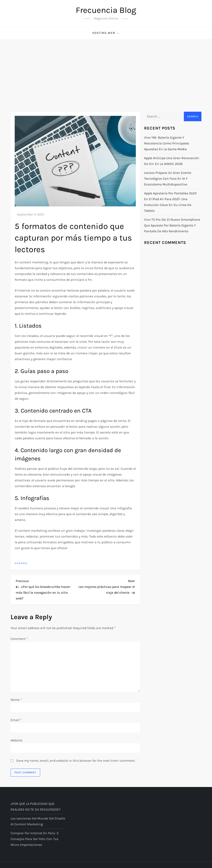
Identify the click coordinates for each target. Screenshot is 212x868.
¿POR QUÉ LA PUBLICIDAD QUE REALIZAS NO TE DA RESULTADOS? (36, 807)
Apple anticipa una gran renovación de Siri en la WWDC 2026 (172, 161)
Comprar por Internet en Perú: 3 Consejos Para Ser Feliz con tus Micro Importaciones (34, 839)
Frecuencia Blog (106, 10)
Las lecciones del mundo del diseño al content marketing (38, 821)
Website (16, 740)
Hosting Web (106, 33)
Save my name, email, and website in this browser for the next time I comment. (76, 761)
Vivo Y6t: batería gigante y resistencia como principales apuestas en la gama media (167, 143)
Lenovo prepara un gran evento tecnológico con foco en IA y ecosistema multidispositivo (168, 179)
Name (16, 700)
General (21, 563)
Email (16, 720)
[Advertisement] (106, 70)
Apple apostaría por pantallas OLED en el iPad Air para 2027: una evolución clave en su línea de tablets (170, 202)
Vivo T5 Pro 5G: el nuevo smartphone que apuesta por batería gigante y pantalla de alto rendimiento (172, 225)
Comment (19, 639)
